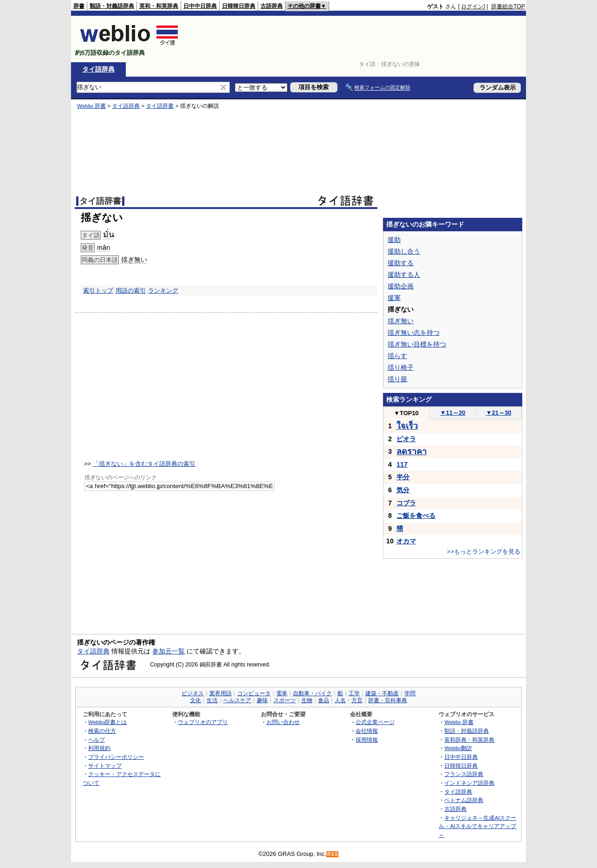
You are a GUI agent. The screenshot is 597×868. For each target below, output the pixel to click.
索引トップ (98, 290)
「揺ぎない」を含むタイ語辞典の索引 (144, 464)
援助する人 (404, 274)
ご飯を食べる (416, 516)
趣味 (262, 700)
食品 (324, 700)
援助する (401, 263)
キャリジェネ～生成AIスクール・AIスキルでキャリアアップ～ (477, 826)
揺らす (397, 356)
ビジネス (193, 693)
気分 (403, 490)
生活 (212, 700)
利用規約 (99, 748)
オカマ (406, 541)
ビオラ (406, 439)
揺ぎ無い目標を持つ (417, 344)
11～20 (453, 413)
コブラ (406, 503)
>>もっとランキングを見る (484, 551)
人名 (340, 700)
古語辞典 (272, 6)
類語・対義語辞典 (112, 6)
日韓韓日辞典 (239, 6)
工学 (354, 693)
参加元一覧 (169, 651)
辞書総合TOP (508, 7)
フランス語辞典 (464, 774)
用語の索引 (131, 290)
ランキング (163, 290)
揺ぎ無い (134, 260)
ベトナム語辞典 (464, 800)
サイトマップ (105, 766)
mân (104, 248)
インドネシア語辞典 (469, 783)
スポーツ (285, 700)
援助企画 (401, 286)
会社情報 (367, 731)
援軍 (394, 298)
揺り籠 (397, 379)
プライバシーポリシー (116, 757)
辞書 (79, 6)
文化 (195, 700)
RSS (333, 854)
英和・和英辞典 (159, 6)
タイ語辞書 (160, 106)
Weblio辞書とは (107, 722)
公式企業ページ (375, 722)
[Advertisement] (356, 39)
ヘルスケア (237, 700)
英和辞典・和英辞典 (469, 740)
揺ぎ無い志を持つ (414, 333)
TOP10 (406, 413)
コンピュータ (254, 693)
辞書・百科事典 (388, 700)
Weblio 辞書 (91, 106)
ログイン (472, 7)
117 (402, 464)
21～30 (499, 413)
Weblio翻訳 (458, 748)
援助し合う (404, 251)
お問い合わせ (283, 722)
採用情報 (367, 740)
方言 (357, 700)
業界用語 (221, 693)
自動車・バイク (312, 693)
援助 (394, 240)
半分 (403, 477)
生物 (307, 700)
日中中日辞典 (200, 6)
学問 (410, 693)
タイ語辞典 (98, 69)
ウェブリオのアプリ (203, 722)
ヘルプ (97, 740)
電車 (282, 693)
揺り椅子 (401, 367)
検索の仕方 (102, 731)
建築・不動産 (382, 693)
